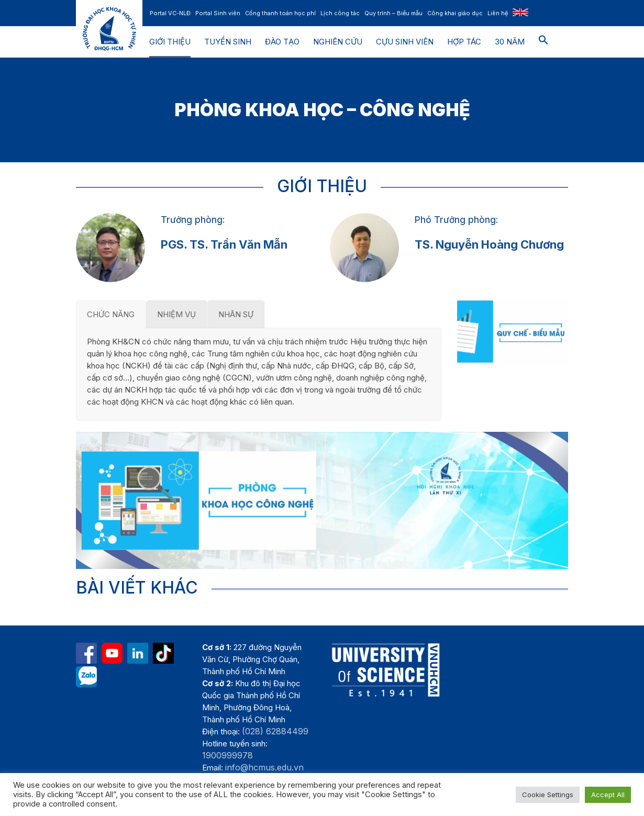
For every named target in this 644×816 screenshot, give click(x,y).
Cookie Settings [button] (548, 795)
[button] (543, 42)
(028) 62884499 (275, 731)
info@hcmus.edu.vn (264, 767)
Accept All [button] (608, 795)
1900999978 (227, 755)
